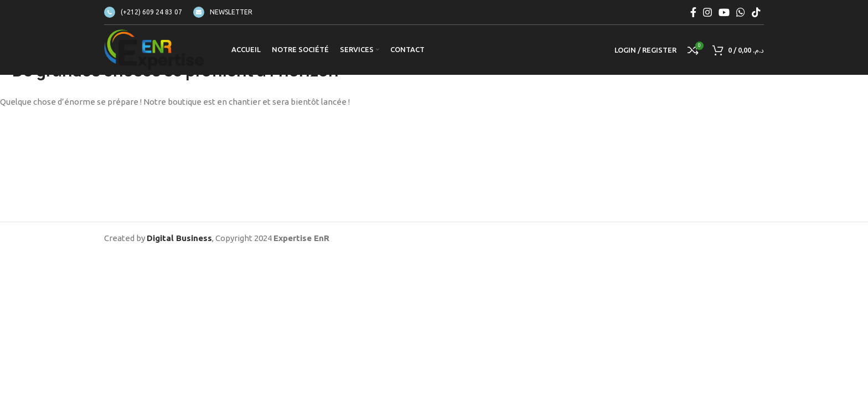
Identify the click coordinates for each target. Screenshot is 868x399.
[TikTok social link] (756, 12)
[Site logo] (154, 49)
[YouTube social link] (724, 12)
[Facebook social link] (693, 12)
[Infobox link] (143, 12)
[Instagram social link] (707, 12)
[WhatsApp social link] (741, 12)
